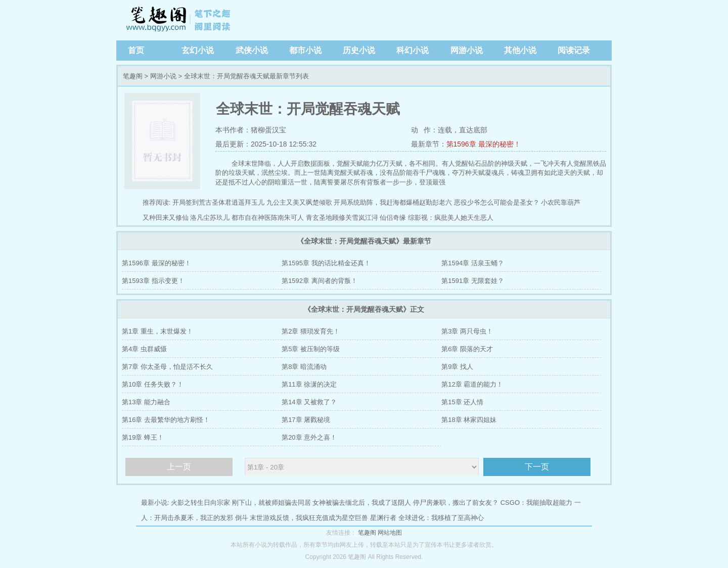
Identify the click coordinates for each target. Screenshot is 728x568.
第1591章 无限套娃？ (473, 281)
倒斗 (242, 518)
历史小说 (359, 50)
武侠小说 (252, 50)
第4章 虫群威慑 (144, 349)
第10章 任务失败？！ (153, 384)
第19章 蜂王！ (143, 437)
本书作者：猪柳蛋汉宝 (251, 130)
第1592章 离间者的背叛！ (320, 281)
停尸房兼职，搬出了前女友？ (456, 503)
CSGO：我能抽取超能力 (536, 503)
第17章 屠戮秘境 (306, 420)
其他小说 (520, 50)
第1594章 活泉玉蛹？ (473, 263)
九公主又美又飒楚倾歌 (299, 202)
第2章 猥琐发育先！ (311, 331)
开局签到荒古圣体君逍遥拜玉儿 (218, 202)
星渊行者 (383, 518)
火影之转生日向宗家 (200, 503)
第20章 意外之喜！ (309, 437)
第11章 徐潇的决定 (309, 384)
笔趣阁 (179, 20)
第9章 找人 (457, 367)
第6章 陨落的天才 (467, 349)
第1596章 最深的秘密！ (484, 144)
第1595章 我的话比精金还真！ (326, 263)
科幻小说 (413, 50)
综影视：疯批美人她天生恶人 (451, 218)
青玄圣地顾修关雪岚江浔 (342, 218)
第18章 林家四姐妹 (469, 420)
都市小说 (305, 50)
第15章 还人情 (462, 402)
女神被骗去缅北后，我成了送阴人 (362, 503)
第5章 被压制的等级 (311, 349)
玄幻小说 (198, 50)
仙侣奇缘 (393, 218)
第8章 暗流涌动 (304, 367)
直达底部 (473, 130)
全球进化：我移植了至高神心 (441, 518)
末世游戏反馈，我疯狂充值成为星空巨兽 (309, 518)
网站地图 (390, 533)
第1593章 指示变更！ (153, 281)
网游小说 (467, 50)
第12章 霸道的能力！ (472, 384)
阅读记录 (574, 50)
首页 (136, 50)
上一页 (179, 467)
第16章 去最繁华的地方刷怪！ (166, 420)
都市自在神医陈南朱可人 (268, 218)
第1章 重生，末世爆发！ (157, 331)
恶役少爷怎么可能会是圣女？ (497, 202)
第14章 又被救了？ (309, 402)
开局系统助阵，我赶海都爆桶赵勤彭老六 (393, 202)
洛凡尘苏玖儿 (210, 218)
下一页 (537, 467)
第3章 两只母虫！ (467, 331)
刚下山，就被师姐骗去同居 (271, 503)
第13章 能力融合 (146, 402)
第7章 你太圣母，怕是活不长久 (167, 367)
